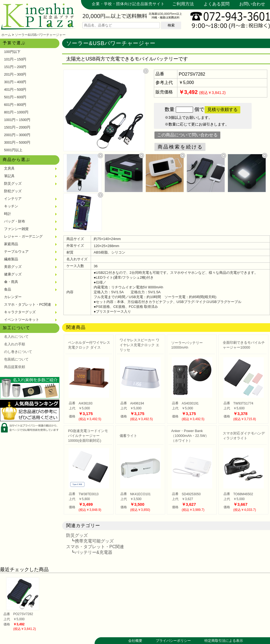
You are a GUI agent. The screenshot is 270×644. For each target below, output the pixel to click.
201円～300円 (15, 74)
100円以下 (12, 52)
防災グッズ (13, 183)
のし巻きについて (18, 352)
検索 (171, 25)
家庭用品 (11, 244)
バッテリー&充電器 (94, 552)
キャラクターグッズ (20, 312)
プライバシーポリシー (173, 641)
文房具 (9, 168)
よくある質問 (217, 4)
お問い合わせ (252, 4)
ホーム (6, 35)
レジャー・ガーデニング (23, 236)
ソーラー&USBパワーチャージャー (40, 35)
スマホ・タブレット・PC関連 (28, 304)
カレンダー (13, 297)
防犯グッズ (13, 191)
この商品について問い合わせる (187, 135)
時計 (8, 214)
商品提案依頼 (15, 367)
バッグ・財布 (15, 221)
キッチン (11, 206)
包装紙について (16, 359)
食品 (8, 289)
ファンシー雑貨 (16, 229)
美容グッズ (13, 267)
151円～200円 (15, 67)
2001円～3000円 (17, 135)
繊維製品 (11, 259)
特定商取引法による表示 (224, 641)
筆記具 (9, 176)
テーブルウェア (16, 252)
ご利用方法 (183, 4)
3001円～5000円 (17, 142)
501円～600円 (15, 97)
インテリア (13, 199)
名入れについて (16, 337)
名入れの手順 (15, 344)
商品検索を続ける (180, 147)
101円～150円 (15, 59)
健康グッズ (13, 274)
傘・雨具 (11, 282)
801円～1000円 (16, 112)
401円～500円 (15, 90)
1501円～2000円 (17, 127)
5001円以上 (13, 150)
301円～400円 (15, 82)
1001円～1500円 (17, 120)
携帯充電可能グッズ (94, 541)
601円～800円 (15, 105)
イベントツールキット (22, 320)
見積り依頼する (222, 109)
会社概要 (135, 641)
